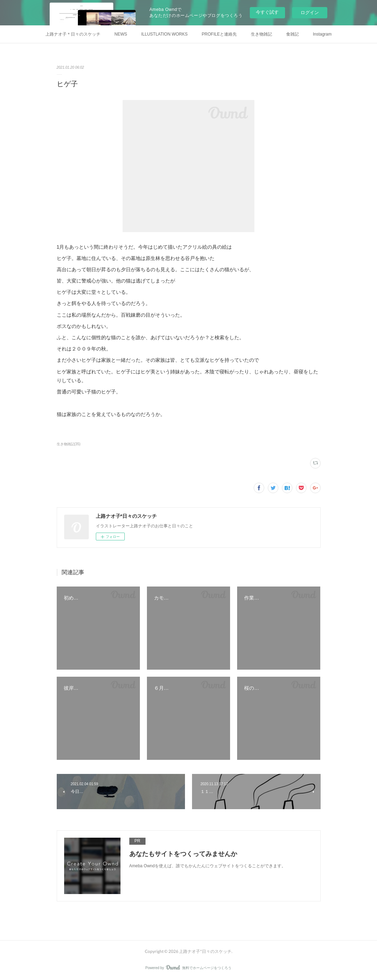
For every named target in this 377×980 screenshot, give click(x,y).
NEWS (121, 34)
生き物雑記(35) (69, 444)
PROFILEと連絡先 (219, 34)
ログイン (310, 13)
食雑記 (292, 34)
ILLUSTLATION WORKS (165, 34)
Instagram (322, 34)
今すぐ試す (267, 12)
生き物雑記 (261, 34)
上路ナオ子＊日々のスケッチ (73, 34)
